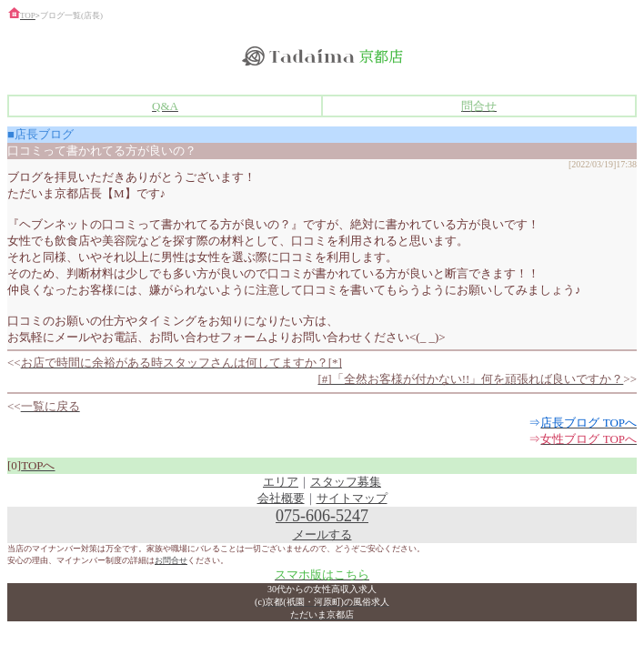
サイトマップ (352, 498)
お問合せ (171, 560)
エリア (281, 482)
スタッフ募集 (346, 482)
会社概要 (281, 498)
